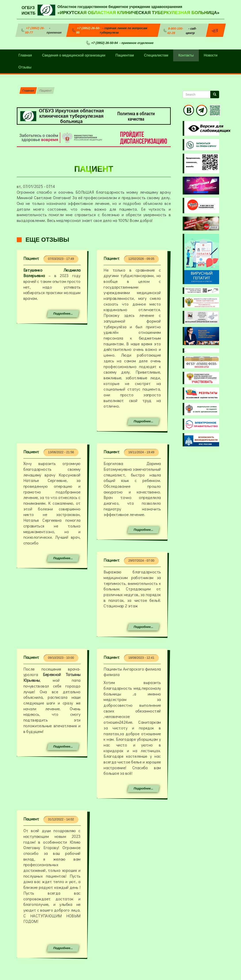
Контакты (186, 55)
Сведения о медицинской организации (74, 55)
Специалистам (156, 55)
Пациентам (125, 55)
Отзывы (25, 67)
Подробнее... (63, 313)
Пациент (31, 258)
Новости (211, 55)
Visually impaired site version (209, 128)
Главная (25, 55)
